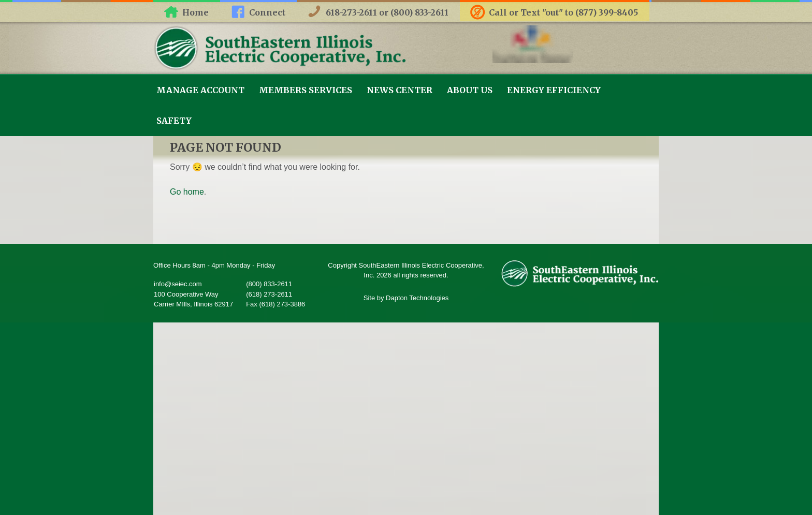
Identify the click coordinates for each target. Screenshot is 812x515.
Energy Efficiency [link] (554, 90)
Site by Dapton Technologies (406, 298)
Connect (267, 12)
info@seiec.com (178, 284)
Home (195, 12)
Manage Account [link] (200, 90)
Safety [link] (174, 121)
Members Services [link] (306, 90)
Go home (187, 192)
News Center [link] (400, 90)
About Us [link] (470, 90)
